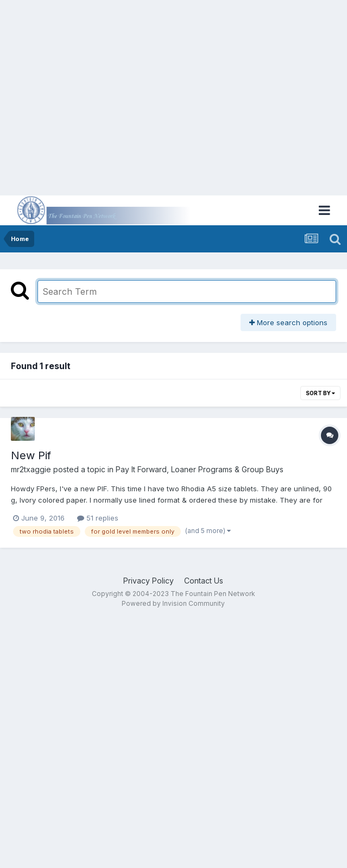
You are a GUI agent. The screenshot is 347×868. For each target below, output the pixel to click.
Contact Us (204, 581)
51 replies (98, 518)
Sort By (320, 393)
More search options (288, 322)
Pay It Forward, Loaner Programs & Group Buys (200, 469)
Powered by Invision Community (173, 603)
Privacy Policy (149, 581)
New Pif (31, 455)
